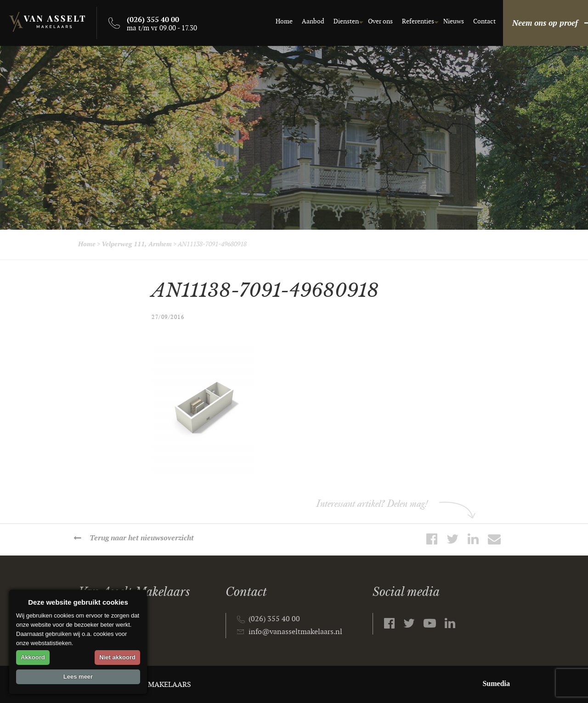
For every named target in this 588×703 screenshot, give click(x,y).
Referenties (404, 21)
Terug (142, 538)
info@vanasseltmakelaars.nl (295, 632)
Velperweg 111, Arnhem (137, 244)
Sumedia (496, 683)
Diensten (332, 21)
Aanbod (299, 21)
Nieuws (440, 21)
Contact (471, 21)
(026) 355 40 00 (274, 619)
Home (270, 21)
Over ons (367, 21)
